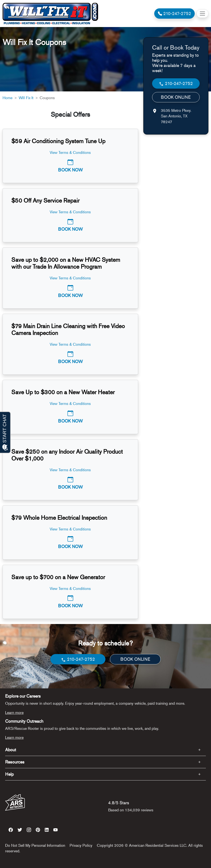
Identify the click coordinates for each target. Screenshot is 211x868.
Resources (15, 762)
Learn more (14, 712)
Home (7, 98)
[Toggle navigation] (202, 14)
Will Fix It (26, 98)
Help (9, 774)
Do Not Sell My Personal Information (35, 845)
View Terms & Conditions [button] (70, 152)
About (11, 750)
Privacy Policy (81, 845)
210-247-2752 (176, 84)
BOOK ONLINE (176, 97)
